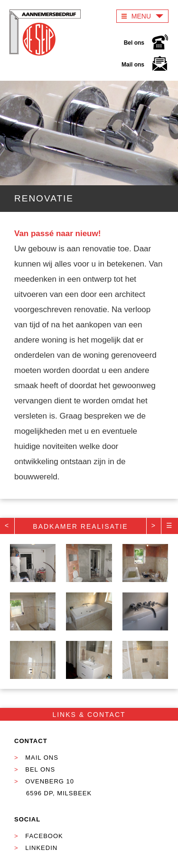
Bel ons (146, 44)
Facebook (44, 836)
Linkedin (41, 848)
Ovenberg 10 (43, 788)
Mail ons (145, 66)
